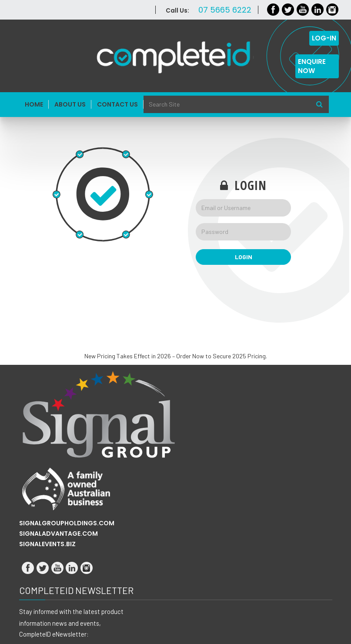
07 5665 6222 (225, 10)
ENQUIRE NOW (312, 66)
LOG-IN (324, 38)
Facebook (273, 10)
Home (34, 104)
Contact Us (117, 104)
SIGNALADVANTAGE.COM (58, 534)
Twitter (288, 10)
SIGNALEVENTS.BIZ (47, 544)
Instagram (333, 10)
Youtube (303, 10)
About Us (70, 104)
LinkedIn (318, 10)
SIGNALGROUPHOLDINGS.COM (67, 523)
